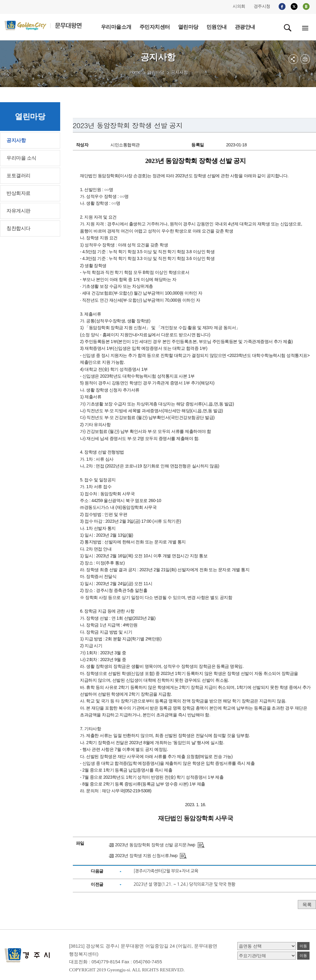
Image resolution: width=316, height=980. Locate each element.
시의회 (239, 6)
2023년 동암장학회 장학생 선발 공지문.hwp (155, 845)
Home (135, 72)
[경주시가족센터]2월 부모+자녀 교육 (166, 871)
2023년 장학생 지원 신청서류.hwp (146, 856)
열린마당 (156, 72)
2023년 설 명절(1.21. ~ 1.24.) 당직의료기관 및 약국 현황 (185, 884)
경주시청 (262, 6)
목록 (307, 905)
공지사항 (179, 72)
